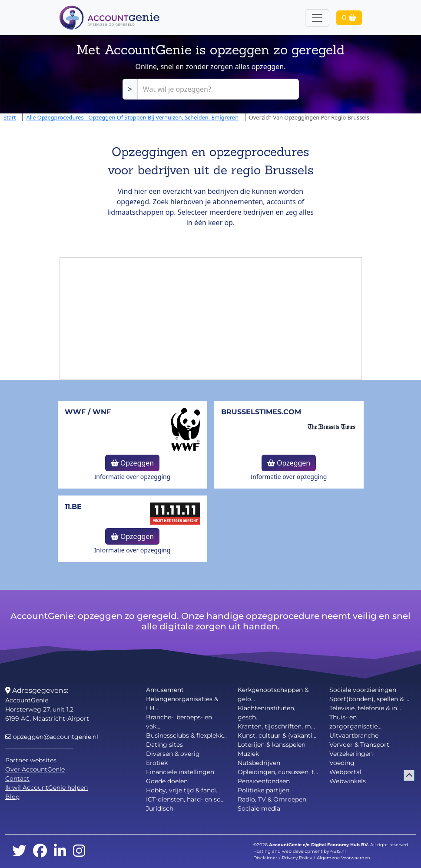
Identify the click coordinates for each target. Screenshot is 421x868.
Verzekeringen (351, 754)
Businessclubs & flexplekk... (186, 735)
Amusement (165, 690)
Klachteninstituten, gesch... (267, 713)
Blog (13, 797)
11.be (73, 507)
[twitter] (19, 851)
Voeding (342, 763)
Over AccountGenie (35, 769)
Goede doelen (167, 781)
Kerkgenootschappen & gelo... (273, 694)
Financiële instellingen (180, 772)
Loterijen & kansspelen (272, 745)
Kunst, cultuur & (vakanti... (277, 735)
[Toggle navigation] (317, 18)
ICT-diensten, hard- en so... (185, 799)
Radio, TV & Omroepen (272, 799)
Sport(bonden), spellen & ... (369, 699)
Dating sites (164, 745)
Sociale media (259, 808)
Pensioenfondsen (264, 781)
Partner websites (31, 760)
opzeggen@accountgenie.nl (52, 737)
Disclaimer (265, 858)
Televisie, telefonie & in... (365, 708)
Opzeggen (132, 463)
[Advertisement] (211, 319)
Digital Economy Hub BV (339, 845)
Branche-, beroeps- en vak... (179, 722)
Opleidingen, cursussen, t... (278, 772)
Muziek (248, 754)
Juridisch (160, 808)
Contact (17, 778)
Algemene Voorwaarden (343, 858)
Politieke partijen (264, 790)
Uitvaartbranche (354, 735)
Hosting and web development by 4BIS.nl (300, 851)
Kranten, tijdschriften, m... (276, 726)
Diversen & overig (173, 754)
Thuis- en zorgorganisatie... (355, 722)
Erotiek (157, 763)
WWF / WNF (88, 412)
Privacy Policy (297, 858)
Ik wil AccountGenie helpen (46, 788)
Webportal (345, 772)
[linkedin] (60, 851)
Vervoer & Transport (359, 745)
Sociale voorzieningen (363, 690)
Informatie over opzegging (133, 477)
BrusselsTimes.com (261, 412)
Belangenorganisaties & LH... (182, 703)
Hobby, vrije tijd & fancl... (183, 790)
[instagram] (79, 851)
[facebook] (40, 851)
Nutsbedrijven (259, 763)
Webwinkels (348, 781)
